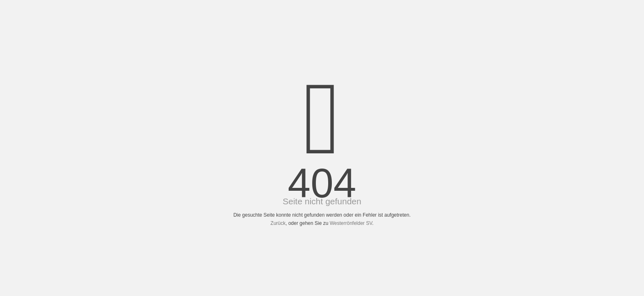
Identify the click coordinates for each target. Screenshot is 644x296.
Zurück (278, 223)
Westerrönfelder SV (351, 223)
